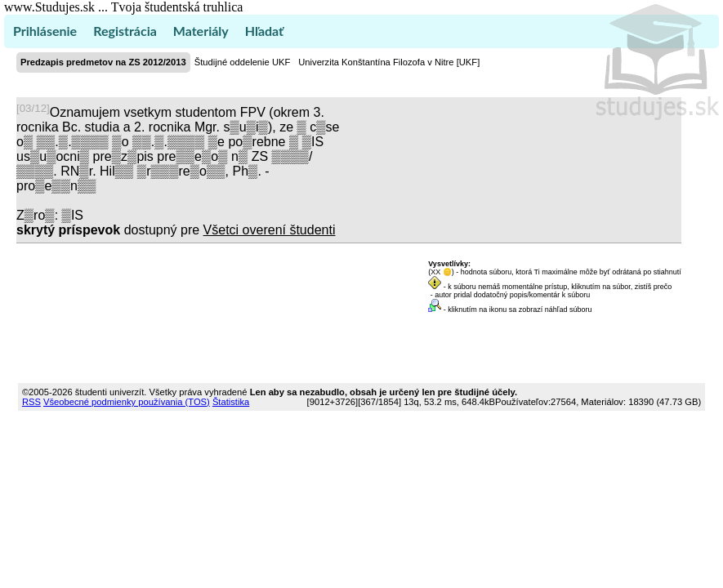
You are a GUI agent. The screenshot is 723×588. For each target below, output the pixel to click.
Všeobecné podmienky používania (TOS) (127, 402)
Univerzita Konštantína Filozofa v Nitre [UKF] (389, 62)
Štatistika (231, 402)
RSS (31, 402)
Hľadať (264, 31)
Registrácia (125, 31)
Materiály (201, 31)
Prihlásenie (45, 31)
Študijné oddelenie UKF (243, 62)
